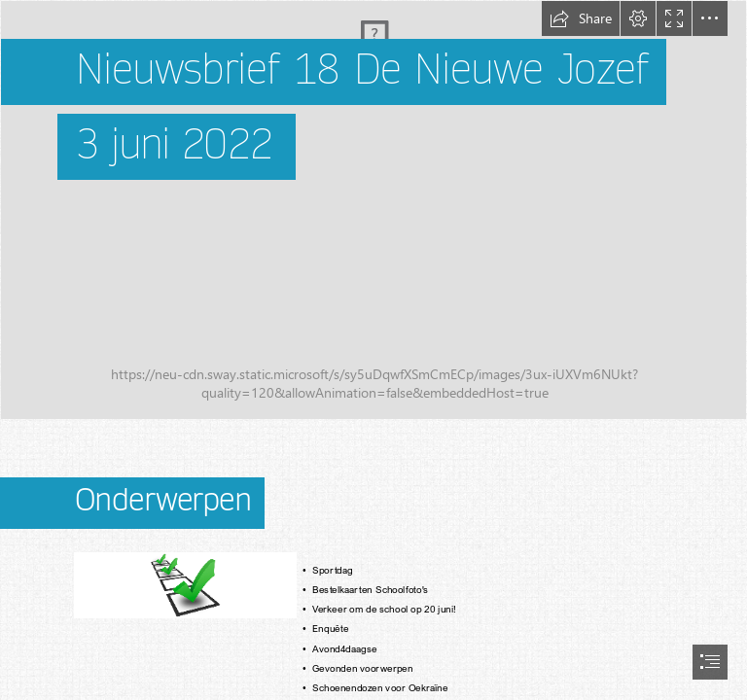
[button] (581, 18)
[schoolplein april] (373, 210)
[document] (373, 350)
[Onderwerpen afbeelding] (184, 584)
